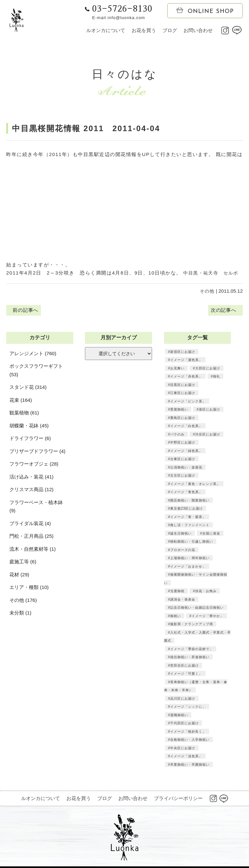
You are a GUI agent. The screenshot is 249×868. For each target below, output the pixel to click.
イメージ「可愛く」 (186, 675)
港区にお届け (209, 411)
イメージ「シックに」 (188, 708)
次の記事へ (224, 311)
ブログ (170, 30)
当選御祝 (177, 592)
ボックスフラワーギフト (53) (36, 372)
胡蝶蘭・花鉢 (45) (29, 427)
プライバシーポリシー (178, 800)
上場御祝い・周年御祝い (190, 559)
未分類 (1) (20, 614)
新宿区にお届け (183, 353)
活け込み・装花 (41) (31, 478)
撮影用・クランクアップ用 (192, 625)
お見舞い (177, 369)
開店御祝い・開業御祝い (190, 501)
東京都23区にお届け (186, 510)
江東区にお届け (183, 394)
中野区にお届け (183, 444)
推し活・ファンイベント (190, 526)
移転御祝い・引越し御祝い (192, 543)
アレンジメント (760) (33, 354)
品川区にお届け (183, 699)
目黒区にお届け (183, 386)
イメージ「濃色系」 (186, 361)
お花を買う (144, 30)
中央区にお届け (183, 749)
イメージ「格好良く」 (188, 732)
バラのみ (177, 435)
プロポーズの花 (183, 551)
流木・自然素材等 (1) (33, 550)
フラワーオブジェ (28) (34, 465)
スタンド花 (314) (28, 388)
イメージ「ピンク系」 (188, 402)
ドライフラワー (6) (30, 440)
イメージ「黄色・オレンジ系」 (195, 485)
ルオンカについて (106, 30)
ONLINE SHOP (205, 11)
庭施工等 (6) (23, 563)
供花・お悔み (206, 592)
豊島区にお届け (183, 419)
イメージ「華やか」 (207, 617)
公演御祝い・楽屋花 (186, 468)
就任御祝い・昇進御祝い (190, 658)
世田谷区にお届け (184, 666)
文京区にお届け (183, 477)
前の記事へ (24, 311)
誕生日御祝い (181, 534)
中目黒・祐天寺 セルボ (213, 273)
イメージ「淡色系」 (186, 757)
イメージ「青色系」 (186, 493)
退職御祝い (179, 716)
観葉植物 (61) (24, 414)
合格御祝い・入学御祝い (190, 741)
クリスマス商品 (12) (31, 491)
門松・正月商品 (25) (31, 537)
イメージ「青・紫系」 (188, 518)
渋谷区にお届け (207, 435)
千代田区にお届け (184, 724)
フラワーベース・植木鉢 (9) (36, 507)
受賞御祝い (179, 411)
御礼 (216, 378)
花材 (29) (19, 575)
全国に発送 (211, 534)
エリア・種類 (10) (29, 588)
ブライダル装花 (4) (30, 524)
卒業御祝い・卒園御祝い (190, 765)
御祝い (176, 617)
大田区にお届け (207, 369)
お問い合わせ (198, 30)
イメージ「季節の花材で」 (192, 650)
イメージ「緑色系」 (186, 452)
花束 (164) (21, 401)
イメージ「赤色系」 (186, 378)
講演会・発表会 (183, 600)
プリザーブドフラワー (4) (37, 452)
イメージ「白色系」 (186, 427)
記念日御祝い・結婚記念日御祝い (197, 609)
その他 (207, 291)
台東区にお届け (183, 460)
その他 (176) (23, 601)
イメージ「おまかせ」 (188, 567)
